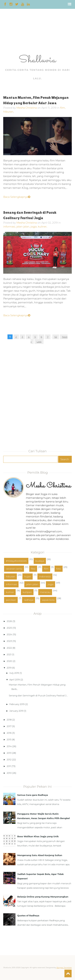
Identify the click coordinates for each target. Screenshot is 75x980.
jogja (51, 584)
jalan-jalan (32, 584)
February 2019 (17, 704)
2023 (9, 641)
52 (56, 337)
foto (59, 569)
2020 (10, 661)
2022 (9, 648)
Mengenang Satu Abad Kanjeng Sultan (40, 855)
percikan (11, 600)
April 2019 (15, 680)
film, (63, 108)
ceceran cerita (14, 569)
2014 (9, 746)
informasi (11, 584)
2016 (9, 733)
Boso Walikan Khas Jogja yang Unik (38, 836)
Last (39, 342)
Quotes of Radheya (28, 915)
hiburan (10, 576)
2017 (9, 726)
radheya (29, 600)
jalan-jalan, (23, 227)
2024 (9, 634)
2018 (9, 720)
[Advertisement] (11, 33)
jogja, (34, 227)
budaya (40, 561)
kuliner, (43, 227)
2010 (9, 773)
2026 (9, 621)
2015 (9, 739)
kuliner (10, 592)
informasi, (10, 227)
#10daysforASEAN (16, 561)
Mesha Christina (27, 108)
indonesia (45, 576)
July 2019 (14, 673)
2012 (9, 759)
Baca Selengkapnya (17, 197)
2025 (9, 628)
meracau (45, 592)
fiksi (33, 569)
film (46, 569)
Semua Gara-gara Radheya (33, 795)
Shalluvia (37, 60)
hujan (28, 576)
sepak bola (48, 600)
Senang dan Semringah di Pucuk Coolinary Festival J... (38, 695)
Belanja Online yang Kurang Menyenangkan (43, 897)
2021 (9, 654)
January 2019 (16, 711)
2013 (9, 753)
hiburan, (8, 112)
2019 (9, 668)
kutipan (27, 592)
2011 (9, 766)
